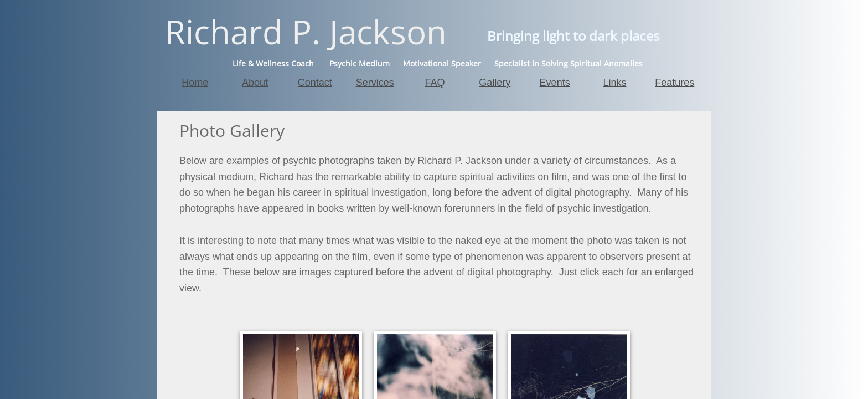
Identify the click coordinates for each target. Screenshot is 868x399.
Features (675, 83)
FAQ (435, 83)
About (255, 83)
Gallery (495, 83)
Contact (315, 83)
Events (555, 83)
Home (195, 83)
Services (375, 83)
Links (614, 83)
